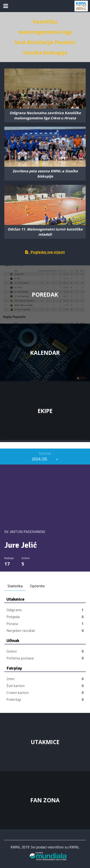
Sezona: (45, 453)
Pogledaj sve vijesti (45, 252)
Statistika (15, 586)
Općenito (37, 586)
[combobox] (45, 459)
